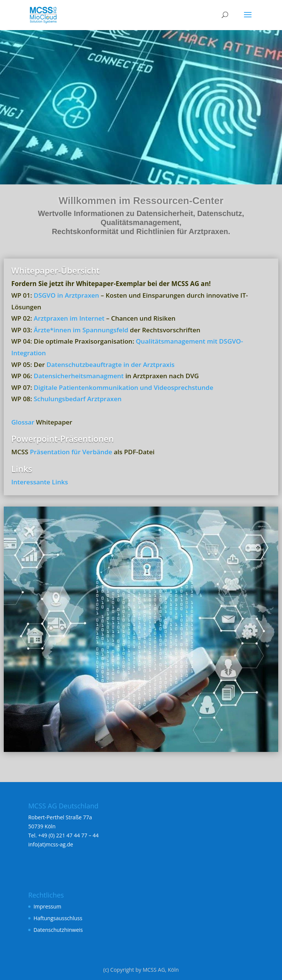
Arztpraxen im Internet (69, 318)
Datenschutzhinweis (58, 930)
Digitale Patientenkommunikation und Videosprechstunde (123, 387)
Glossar (23, 422)
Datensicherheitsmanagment (79, 376)
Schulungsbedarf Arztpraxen (77, 399)
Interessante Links (40, 482)
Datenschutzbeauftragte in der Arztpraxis (110, 364)
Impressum (47, 906)
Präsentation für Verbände (71, 452)
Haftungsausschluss (58, 918)
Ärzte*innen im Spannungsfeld (81, 330)
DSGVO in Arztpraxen (66, 295)
